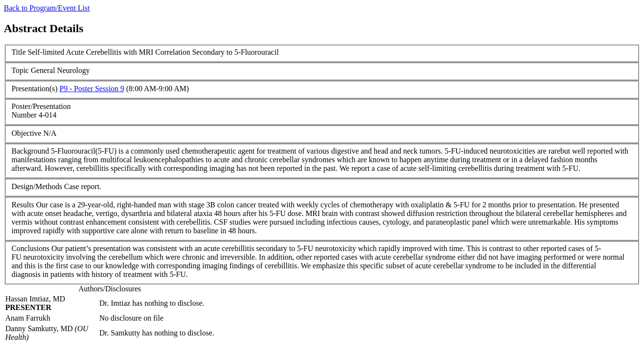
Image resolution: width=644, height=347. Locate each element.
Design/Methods (37, 186)
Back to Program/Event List (47, 8)
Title (19, 52)
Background (30, 151)
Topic (20, 70)
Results (23, 205)
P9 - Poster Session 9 (92, 89)
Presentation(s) (35, 89)
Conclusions (30, 248)
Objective (26, 133)
